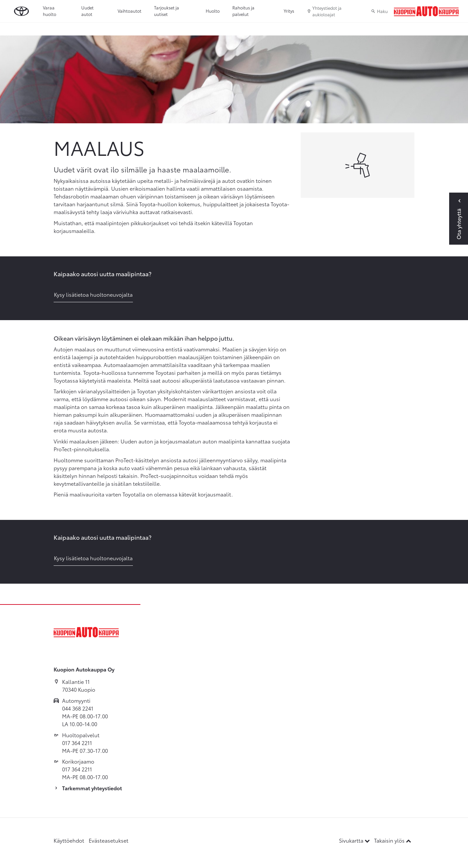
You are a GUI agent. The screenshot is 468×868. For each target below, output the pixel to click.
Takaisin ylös (393, 840)
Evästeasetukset (109, 840)
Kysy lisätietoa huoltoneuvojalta (93, 294)
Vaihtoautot (130, 11)
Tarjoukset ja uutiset (167, 11)
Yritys (289, 11)
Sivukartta (355, 840)
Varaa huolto (50, 11)
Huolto (213, 11)
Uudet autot (87, 11)
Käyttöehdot (69, 840)
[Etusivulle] (426, 11)
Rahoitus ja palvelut (243, 11)
